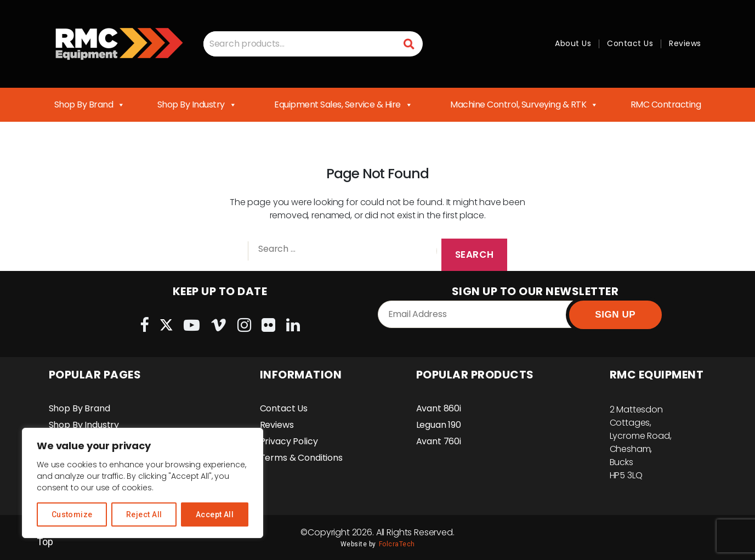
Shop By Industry (197, 105)
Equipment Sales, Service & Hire (343, 105)
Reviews (685, 43)
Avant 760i (439, 441)
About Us (573, 43)
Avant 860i (439, 408)
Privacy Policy (289, 441)
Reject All (144, 514)
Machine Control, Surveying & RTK (524, 105)
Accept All (215, 514)
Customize (72, 514)
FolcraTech (397, 544)
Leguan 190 (439, 425)
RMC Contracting (666, 104)
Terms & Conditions (301, 458)
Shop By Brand (90, 105)
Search (409, 44)
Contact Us (630, 43)
